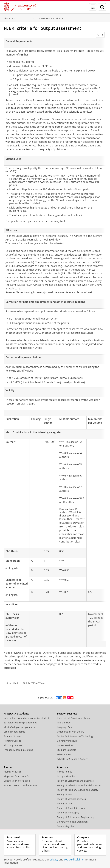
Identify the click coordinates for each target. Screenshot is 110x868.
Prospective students (16, 710)
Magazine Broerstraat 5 (16, 772)
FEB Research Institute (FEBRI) (30, 19)
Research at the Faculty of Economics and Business (24, 19)
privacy (54, 860)
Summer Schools (13, 732)
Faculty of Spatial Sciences (71, 804)
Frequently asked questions (18, 746)
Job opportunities (66, 772)
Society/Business (67, 710)
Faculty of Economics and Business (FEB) (18, 19)
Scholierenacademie (14, 728)
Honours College (12, 737)
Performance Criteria (52, 18)
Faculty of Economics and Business (75, 777)
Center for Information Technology (75, 732)
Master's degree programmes (19, 723)
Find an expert (65, 719)
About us (8, 18)
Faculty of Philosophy (68, 809)
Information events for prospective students (27, 714)
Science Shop (64, 751)
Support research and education (21, 782)
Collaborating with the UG (71, 728)
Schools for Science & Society (72, 755)
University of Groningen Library (73, 714)
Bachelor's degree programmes (20, 719)
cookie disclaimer (74, 860)
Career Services (65, 742)
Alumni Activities (13, 768)
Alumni (8, 763)
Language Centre (66, 723)
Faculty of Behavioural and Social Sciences (79, 782)
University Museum (67, 737)
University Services (67, 827)
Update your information (17, 777)
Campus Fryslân (65, 822)
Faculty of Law (64, 800)
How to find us (65, 768)
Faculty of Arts (64, 791)
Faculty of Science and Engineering (75, 813)
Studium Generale (67, 746)
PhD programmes (13, 742)
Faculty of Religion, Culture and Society (78, 786)
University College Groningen (72, 818)
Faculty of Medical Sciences (71, 795)
